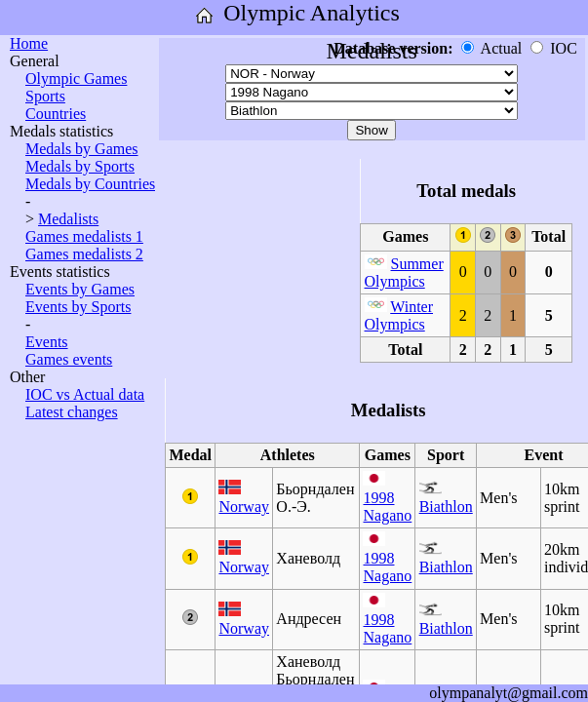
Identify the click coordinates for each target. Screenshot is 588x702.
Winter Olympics (399, 315)
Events (47, 342)
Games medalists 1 (84, 236)
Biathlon (446, 507)
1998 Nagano (387, 507)
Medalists (68, 219)
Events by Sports (78, 307)
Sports (45, 96)
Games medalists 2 (84, 254)
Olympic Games (76, 78)
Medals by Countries (90, 184)
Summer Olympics (404, 273)
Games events (69, 359)
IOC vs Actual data (85, 394)
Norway (244, 507)
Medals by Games (82, 149)
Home (29, 43)
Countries (56, 114)
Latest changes (72, 412)
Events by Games (80, 289)
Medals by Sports (80, 166)
